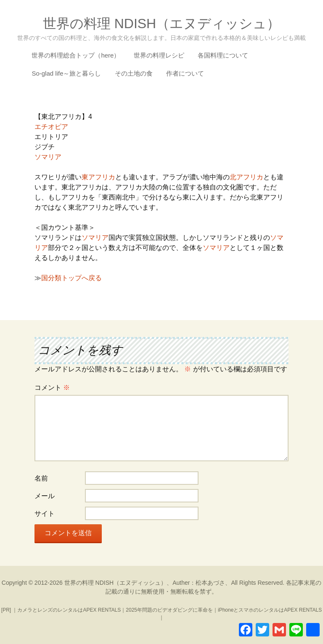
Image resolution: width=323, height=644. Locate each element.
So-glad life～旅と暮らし (66, 73)
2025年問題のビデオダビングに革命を (169, 610)
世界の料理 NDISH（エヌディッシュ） (115, 583)
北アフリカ (246, 177)
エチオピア (51, 127)
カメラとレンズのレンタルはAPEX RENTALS (69, 610)
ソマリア (48, 157)
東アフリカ (98, 177)
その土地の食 (134, 73)
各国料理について (223, 55)
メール (45, 496)
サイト (45, 514)
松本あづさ (210, 583)
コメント (52, 388)
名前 (41, 478)
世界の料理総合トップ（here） (76, 55)
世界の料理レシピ (159, 55)
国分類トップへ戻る (71, 278)
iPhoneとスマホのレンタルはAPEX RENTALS (270, 610)
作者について (185, 73)
